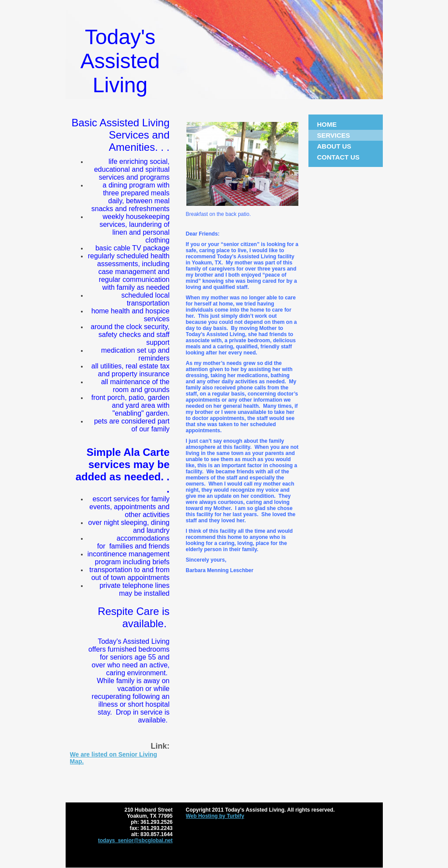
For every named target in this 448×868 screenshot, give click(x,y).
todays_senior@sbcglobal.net (135, 840)
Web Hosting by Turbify (215, 816)
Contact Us (338, 157)
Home (327, 124)
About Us (334, 146)
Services (334, 135)
